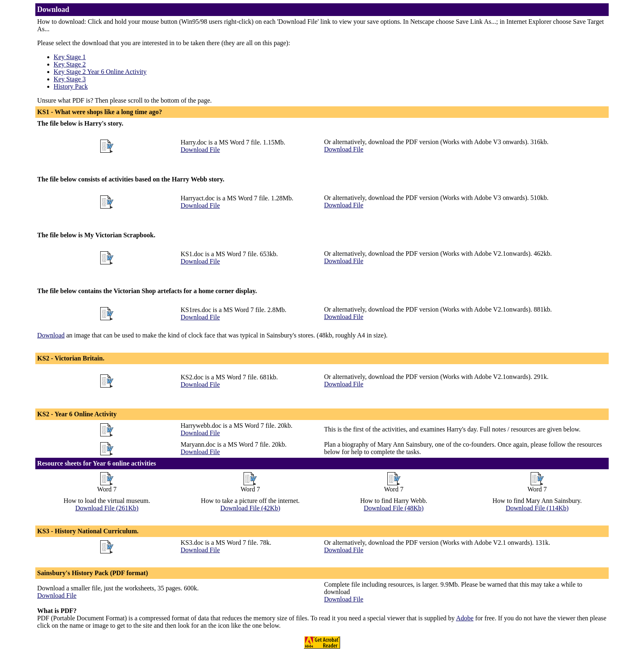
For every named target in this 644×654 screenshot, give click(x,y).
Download (51, 335)
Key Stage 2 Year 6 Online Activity (100, 72)
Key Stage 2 (70, 64)
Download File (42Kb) (250, 508)
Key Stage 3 (70, 79)
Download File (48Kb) (394, 508)
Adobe (465, 618)
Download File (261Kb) (107, 508)
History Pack (71, 86)
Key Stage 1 (70, 57)
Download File (200, 150)
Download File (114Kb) (537, 508)
